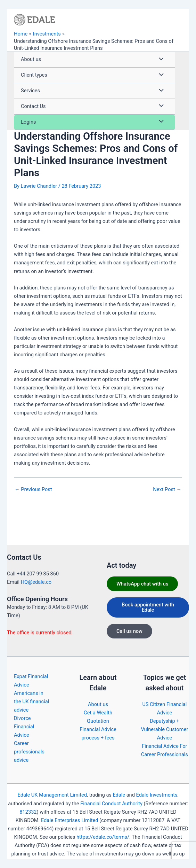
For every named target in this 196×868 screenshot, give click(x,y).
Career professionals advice (29, 752)
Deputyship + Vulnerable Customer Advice (165, 729)
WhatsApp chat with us (142, 584)
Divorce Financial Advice (24, 727)
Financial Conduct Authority (111, 804)
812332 (28, 812)
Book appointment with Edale (148, 607)
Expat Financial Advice (31, 681)
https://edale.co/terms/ (103, 837)
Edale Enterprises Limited (70, 820)
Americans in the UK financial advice (31, 702)
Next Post (167, 490)
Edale (119, 795)
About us (98, 704)
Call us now (129, 631)
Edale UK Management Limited (52, 795)
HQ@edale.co (36, 582)
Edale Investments (157, 795)
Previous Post (33, 490)
